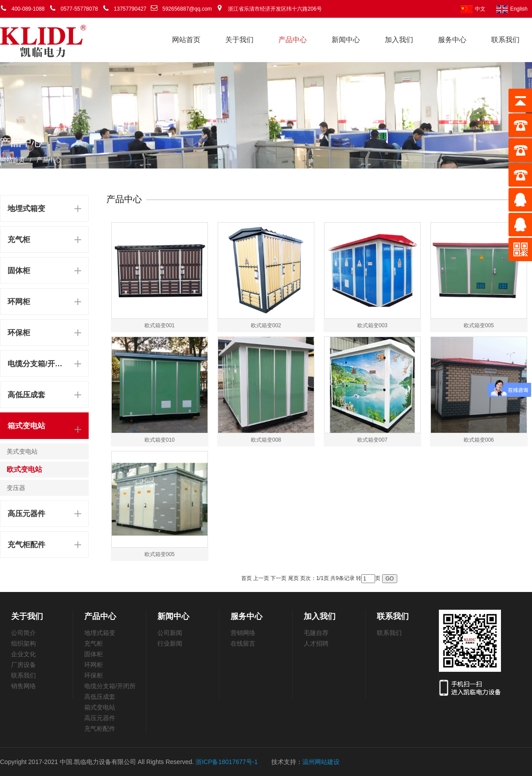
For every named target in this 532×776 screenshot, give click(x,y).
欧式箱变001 (160, 325)
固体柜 (19, 271)
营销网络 (243, 633)
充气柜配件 (26, 545)
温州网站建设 (321, 762)
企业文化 (23, 654)
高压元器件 (26, 514)
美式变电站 (22, 451)
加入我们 (399, 40)
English (512, 9)
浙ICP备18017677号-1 (227, 762)
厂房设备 (23, 665)
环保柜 (19, 333)
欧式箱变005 (479, 325)
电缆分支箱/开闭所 (37, 364)
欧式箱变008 (266, 440)
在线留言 (243, 643)
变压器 (16, 488)
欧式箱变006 (479, 440)
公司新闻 (170, 633)
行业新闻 (170, 643)
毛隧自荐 (316, 633)
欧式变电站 (24, 469)
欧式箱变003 (372, 325)
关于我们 (239, 40)
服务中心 (452, 40)
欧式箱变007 (372, 440)
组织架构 (23, 643)
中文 (473, 9)
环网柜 (19, 302)
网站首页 (186, 40)
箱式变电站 (26, 426)
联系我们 (505, 40)
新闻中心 (346, 40)
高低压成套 (26, 395)
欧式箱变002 (266, 325)
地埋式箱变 (26, 209)
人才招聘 (316, 643)
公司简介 (23, 633)
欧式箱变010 (160, 440)
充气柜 (19, 240)
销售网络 (23, 686)
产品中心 (293, 40)
